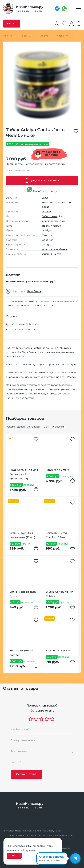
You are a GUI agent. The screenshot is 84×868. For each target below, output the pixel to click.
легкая (47, 212)
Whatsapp (28, 398)
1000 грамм (50, 216)
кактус (57, 226)
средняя (48, 240)
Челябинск (34, 291)
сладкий (48, 221)
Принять (14, 856)
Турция (47, 235)
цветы (47, 226)
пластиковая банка (55, 249)
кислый (60, 221)
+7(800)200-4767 (57, 394)
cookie (41, 846)
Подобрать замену (42, 190)
